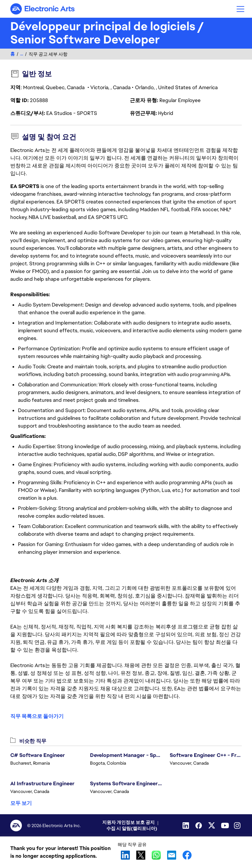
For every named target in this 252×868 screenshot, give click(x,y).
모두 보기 (21, 803)
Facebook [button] (187, 855)
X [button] (141, 855)
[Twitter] (212, 826)
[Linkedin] (186, 826)
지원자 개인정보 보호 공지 (128, 822)
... (22, 54)
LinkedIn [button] (125, 855)
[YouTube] (225, 826)
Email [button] (172, 855)
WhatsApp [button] (156, 855)
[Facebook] (199, 826)
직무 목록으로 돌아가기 (37, 716)
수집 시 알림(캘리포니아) (132, 828)
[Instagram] (238, 826)
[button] (240, 9)
